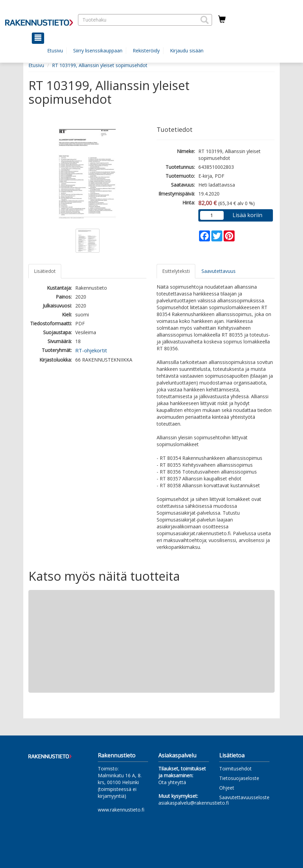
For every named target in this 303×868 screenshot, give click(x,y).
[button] (205, 20)
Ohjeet (227, 788)
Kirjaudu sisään (187, 51)
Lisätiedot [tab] (45, 271)
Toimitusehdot (235, 769)
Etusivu (55, 51)
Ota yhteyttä (172, 782)
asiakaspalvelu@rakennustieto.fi (194, 803)
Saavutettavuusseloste (244, 797)
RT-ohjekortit (91, 350)
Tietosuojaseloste (239, 778)
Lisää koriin (247, 215)
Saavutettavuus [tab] (219, 271)
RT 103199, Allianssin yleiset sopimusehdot (100, 65)
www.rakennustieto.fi (121, 810)
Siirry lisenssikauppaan (98, 51)
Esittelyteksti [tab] (176, 271)
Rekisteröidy (146, 51)
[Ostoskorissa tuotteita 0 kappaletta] (222, 20)
